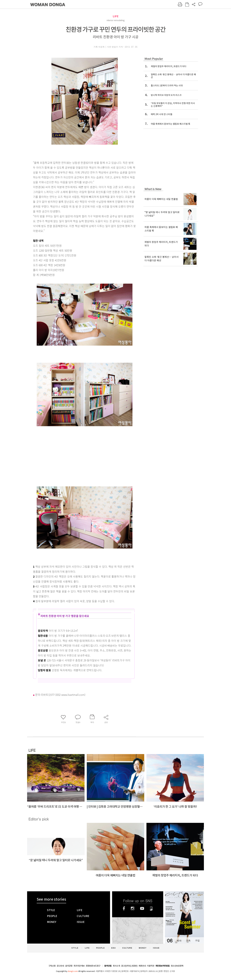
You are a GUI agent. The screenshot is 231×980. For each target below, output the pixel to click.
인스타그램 (133, 908)
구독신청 (52, 966)
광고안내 (60, 966)
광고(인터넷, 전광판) (129, 966)
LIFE (116, 16)
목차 (179, 941)
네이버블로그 (151, 908)
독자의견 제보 (79, 966)
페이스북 (124, 908)
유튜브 (142, 908)
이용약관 (151, 966)
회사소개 (116, 966)
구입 (197, 941)
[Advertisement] (77, 460)
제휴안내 (142, 966)
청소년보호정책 (177, 966)
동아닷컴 (108, 966)
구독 (188, 941)
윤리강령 (69, 966)
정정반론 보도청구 (93, 966)
